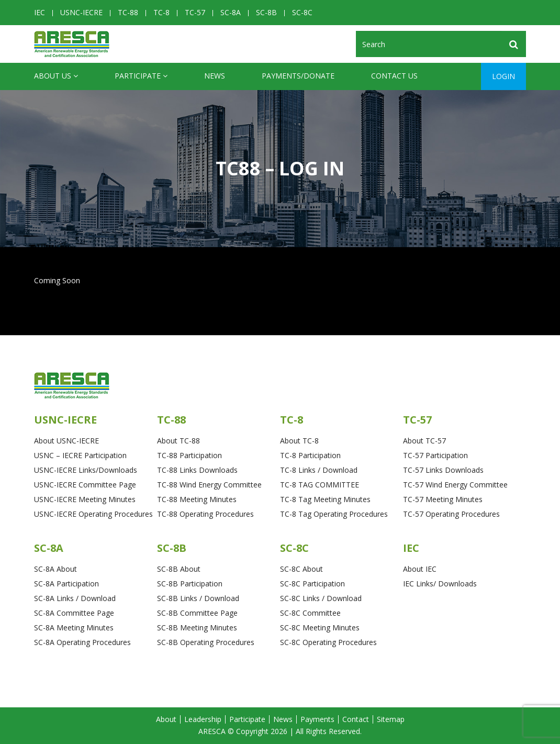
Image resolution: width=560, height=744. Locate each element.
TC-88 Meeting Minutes (197, 499)
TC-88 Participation (189, 455)
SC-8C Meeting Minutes (320, 628)
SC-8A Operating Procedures (82, 642)
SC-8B (266, 12)
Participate (141, 76)
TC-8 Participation (310, 455)
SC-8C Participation (312, 584)
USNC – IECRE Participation (80, 455)
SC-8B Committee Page (197, 613)
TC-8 (161, 12)
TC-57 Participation (435, 455)
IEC (40, 12)
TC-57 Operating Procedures (451, 514)
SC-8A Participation (66, 584)
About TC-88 (178, 441)
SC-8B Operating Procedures (206, 642)
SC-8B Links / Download (198, 598)
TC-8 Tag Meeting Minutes (325, 499)
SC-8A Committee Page (74, 613)
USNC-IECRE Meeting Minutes (85, 499)
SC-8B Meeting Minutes (197, 628)
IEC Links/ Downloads (440, 584)
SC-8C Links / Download (321, 598)
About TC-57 (424, 441)
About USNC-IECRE (66, 441)
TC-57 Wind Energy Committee (455, 485)
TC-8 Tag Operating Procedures (334, 514)
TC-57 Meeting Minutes (443, 499)
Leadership (203, 719)
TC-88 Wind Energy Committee (209, 485)
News (215, 76)
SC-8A (231, 12)
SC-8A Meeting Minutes (74, 628)
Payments (317, 719)
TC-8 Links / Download (319, 470)
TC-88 (128, 12)
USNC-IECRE (81, 12)
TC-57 (195, 12)
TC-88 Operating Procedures (205, 514)
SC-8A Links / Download (75, 598)
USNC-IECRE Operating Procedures (93, 514)
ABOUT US (56, 76)
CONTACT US (394, 76)
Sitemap (391, 719)
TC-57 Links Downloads (443, 470)
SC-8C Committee (310, 613)
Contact (356, 719)
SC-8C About (301, 569)
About (166, 719)
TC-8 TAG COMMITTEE (320, 485)
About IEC (420, 569)
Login (503, 76)
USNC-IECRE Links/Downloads (86, 470)
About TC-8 (299, 441)
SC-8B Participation (190, 584)
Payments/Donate (298, 76)
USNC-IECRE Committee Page (85, 485)
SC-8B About (179, 569)
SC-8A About (55, 569)
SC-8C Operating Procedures (328, 642)
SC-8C (302, 12)
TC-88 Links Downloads (197, 470)
